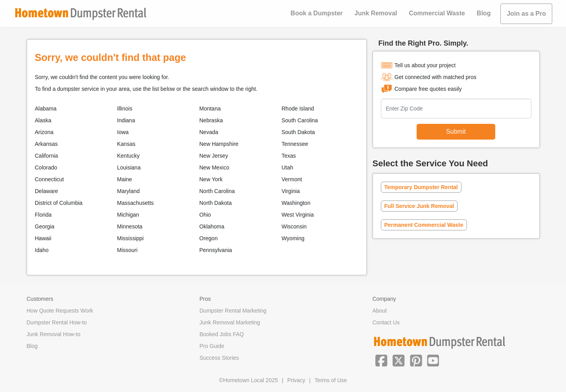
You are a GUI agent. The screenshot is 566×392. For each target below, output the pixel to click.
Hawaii (43, 238)
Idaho (42, 250)
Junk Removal (376, 13)
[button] (381, 360)
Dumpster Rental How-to (57, 322)
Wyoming (293, 238)
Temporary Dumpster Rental (421, 187)
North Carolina (217, 191)
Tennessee (295, 144)
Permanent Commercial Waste (424, 225)
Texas (289, 156)
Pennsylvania (216, 250)
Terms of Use (331, 380)
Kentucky (129, 156)
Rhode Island (298, 109)
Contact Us (386, 322)
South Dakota (298, 132)
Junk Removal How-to (54, 334)
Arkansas (46, 144)
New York (211, 179)
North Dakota (215, 203)
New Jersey (214, 156)
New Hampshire (219, 144)
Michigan (128, 215)
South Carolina (300, 120)
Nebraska (211, 120)
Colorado (46, 167)
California (47, 156)
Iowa (123, 132)
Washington (296, 203)
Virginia (290, 191)
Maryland (129, 191)
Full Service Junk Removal (419, 206)
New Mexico (214, 167)
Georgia (45, 226)
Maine (125, 179)
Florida (43, 215)
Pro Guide (212, 346)
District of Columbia (59, 203)
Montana (210, 109)
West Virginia (298, 215)
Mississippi (130, 238)
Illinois (125, 109)
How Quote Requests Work (60, 311)
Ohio (205, 215)
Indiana (126, 120)
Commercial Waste (437, 13)
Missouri (127, 250)
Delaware (47, 191)
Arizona (44, 132)
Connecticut (50, 179)
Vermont (292, 179)
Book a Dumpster (316, 13)
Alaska (43, 120)
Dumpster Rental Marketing (233, 311)
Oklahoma (212, 226)
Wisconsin (294, 226)
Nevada (209, 132)
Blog (484, 13)
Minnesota (130, 226)
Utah (287, 167)
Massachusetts (135, 203)
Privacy (296, 380)
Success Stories (219, 358)
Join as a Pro (526, 14)
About (380, 311)
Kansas (126, 144)
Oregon (209, 238)
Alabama (46, 109)
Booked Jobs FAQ (222, 334)
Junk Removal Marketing (230, 322)
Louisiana (129, 167)
